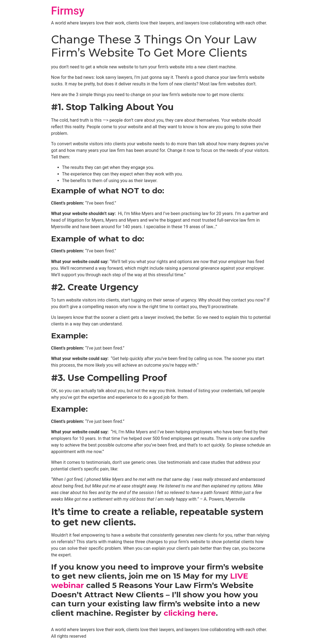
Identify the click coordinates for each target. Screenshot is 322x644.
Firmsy (68, 11)
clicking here (190, 613)
